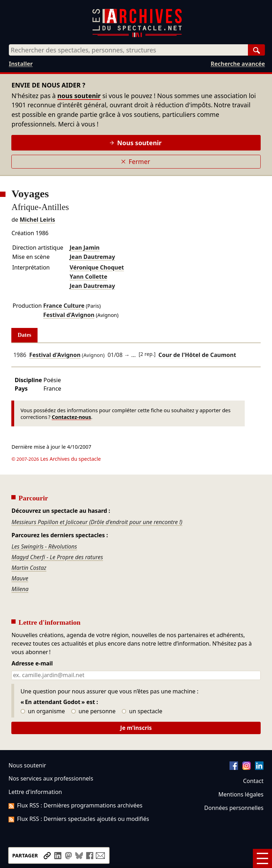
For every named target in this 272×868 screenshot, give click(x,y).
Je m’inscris (136, 728)
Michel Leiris (37, 220)
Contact (253, 781)
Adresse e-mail (32, 664)
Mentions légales (241, 794)
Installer (21, 64)
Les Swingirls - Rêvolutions (44, 546)
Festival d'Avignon (69, 315)
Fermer (136, 161)
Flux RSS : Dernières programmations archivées (75, 805)
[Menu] (262, 858)
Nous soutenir (135, 143)
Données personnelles (234, 808)
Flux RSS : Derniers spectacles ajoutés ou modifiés (79, 819)
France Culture (64, 306)
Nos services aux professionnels (51, 778)
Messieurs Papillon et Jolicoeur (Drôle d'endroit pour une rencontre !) (97, 522)
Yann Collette (89, 277)
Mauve (20, 578)
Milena (20, 589)
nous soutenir (79, 96)
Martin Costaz (29, 568)
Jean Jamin (85, 248)
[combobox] (128, 50)
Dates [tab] (24, 335)
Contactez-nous (71, 417)
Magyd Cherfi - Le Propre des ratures (57, 557)
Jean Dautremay (92, 257)
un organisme (43, 711)
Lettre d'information (35, 792)
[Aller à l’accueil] (137, 36)
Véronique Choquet (97, 267)
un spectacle (142, 711)
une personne (93, 711)
